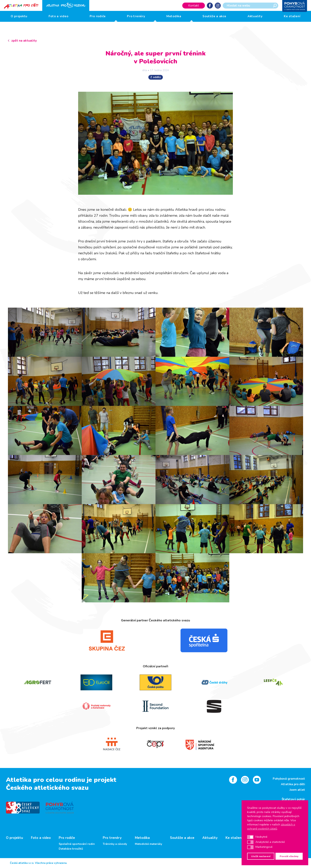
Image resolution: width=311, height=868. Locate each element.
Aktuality (255, 16)
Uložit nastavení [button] (261, 856)
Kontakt (194, 6)
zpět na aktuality (24, 41)
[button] (250, 837)
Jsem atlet (297, 790)
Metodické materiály (148, 844)
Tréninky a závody (115, 844)
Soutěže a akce (214, 16)
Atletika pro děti (293, 784)
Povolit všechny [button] (289, 856)
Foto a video (58, 16)
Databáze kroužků (71, 849)
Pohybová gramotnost (289, 779)
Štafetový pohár (293, 799)
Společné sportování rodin (77, 844)
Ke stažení (292, 16)
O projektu (19, 16)
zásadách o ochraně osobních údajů (271, 827)
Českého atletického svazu (47, 788)
